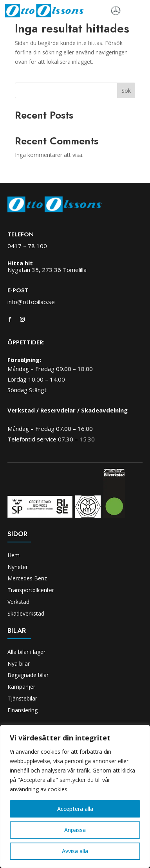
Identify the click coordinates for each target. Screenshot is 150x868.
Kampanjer (21, 687)
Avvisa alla (75, 851)
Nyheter (18, 567)
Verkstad (18, 602)
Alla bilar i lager (26, 652)
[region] (75, 796)
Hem (14, 555)
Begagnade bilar (28, 675)
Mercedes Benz (27, 578)
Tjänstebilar (22, 698)
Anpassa (75, 830)
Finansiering (23, 710)
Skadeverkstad (26, 613)
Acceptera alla (75, 809)
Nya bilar (19, 664)
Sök (126, 91)
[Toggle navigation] (133, 11)
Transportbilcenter (31, 590)
